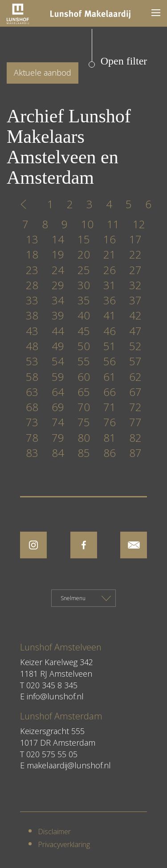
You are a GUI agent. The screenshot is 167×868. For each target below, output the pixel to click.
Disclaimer (54, 832)
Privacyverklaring (64, 844)
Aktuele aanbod (43, 73)
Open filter (124, 61)
